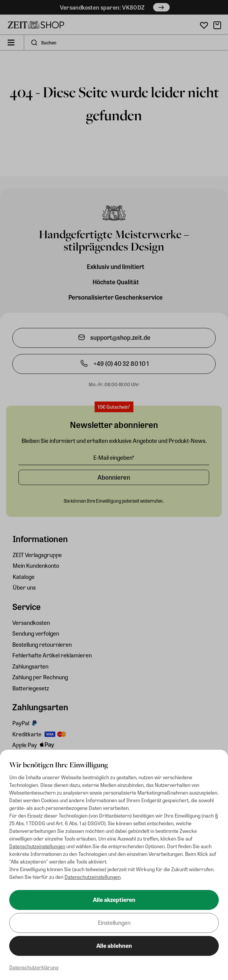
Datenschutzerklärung (34, 967)
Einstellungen (114, 923)
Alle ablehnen (114, 946)
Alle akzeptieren (114, 900)
